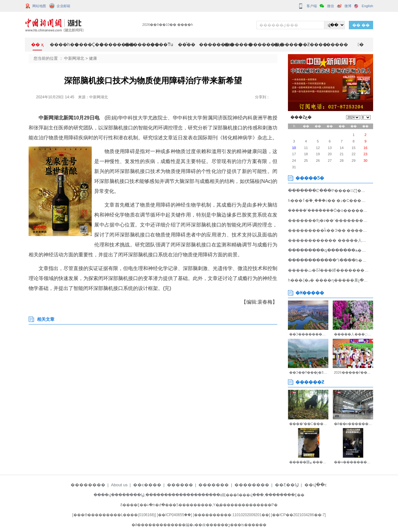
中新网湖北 (74, 58)
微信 (331, 6)
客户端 (312, 6)
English (367, 6)
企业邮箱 (63, 6)
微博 (348, 6)
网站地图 (39, 6)
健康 (93, 58)
